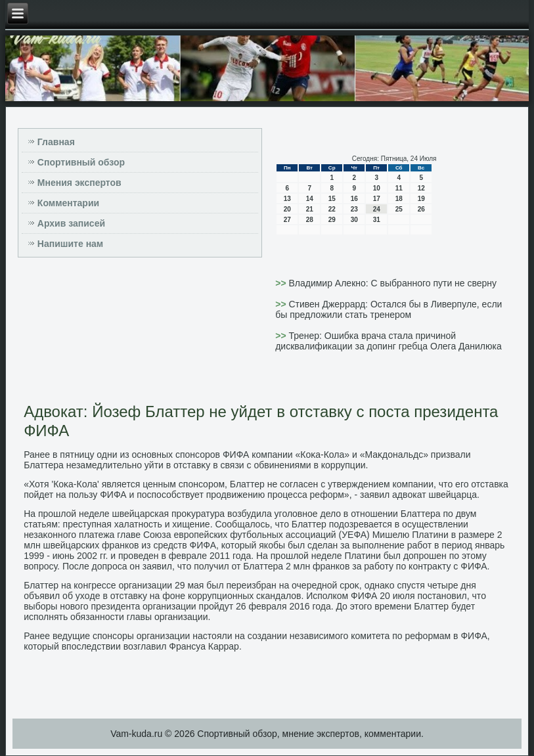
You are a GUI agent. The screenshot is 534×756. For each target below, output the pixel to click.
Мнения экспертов (79, 183)
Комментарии (68, 203)
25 (399, 209)
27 (287, 220)
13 (287, 199)
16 (354, 199)
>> (282, 283)
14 (310, 199)
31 (377, 220)
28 (310, 220)
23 (354, 209)
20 (287, 209)
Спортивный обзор (81, 162)
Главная (56, 142)
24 (377, 209)
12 (421, 188)
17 (377, 199)
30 (354, 220)
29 (332, 220)
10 (377, 188)
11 (399, 188)
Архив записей (71, 223)
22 (332, 209)
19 (421, 199)
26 (421, 209)
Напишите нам (70, 244)
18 (399, 199)
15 (332, 199)
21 (310, 209)
